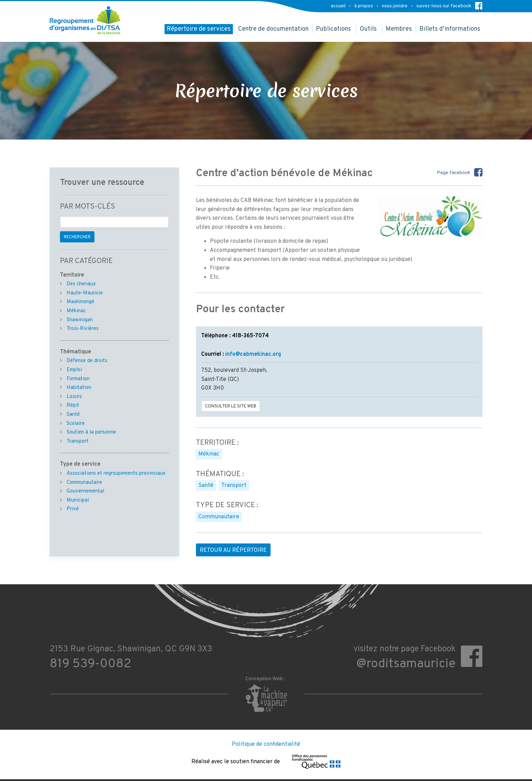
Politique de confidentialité (266, 744)
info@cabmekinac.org (253, 354)
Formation (78, 379)
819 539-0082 (90, 664)
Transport (234, 486)
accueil (338, 6)
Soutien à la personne (91, 432)
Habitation (79, 388)
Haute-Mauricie (85, 293)
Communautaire (219, 517)
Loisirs (74, 397)
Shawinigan (80, 320)
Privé (73, 509)
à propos (364, 6)
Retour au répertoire (233, 550)
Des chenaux (81, 284)
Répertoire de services (199, 29)
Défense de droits (87, 361)
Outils (368, 29)
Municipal (78, 500)
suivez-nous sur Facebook (449, 6)
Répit (73, 405)
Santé (206, 486)
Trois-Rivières (83, 329)
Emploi (74, 370)
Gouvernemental (85, 491)
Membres (399, 29)
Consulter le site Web (231, 406)
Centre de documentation (273, 29)
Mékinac (209, 454)
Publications (333, 29)
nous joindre (395, 6)
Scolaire (76, 424)
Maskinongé (80, 302)
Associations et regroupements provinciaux (116, 474)
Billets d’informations (450, 29)
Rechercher (77, 237)
